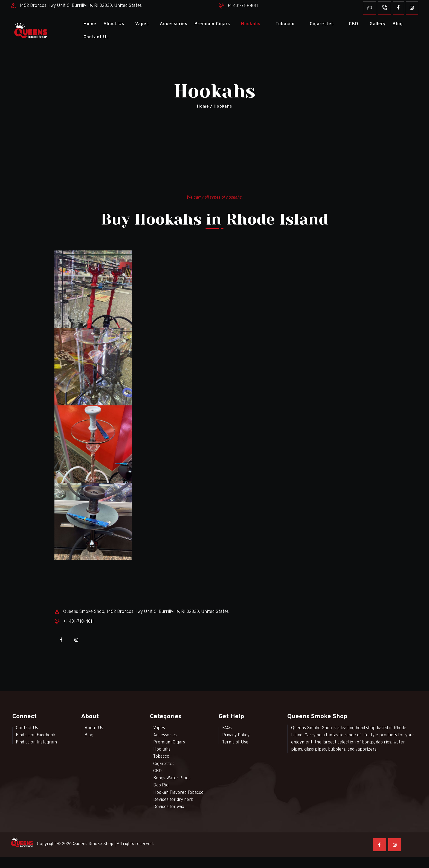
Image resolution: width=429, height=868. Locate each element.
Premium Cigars (169, 742)
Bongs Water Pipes (172, 778)
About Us (94, 728)
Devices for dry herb (173, 800)
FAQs (227, 728)
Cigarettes (164, 764)
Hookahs (162, 749)
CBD (157, 771)
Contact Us (27, 728)
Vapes (159, 728)
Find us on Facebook (36, 735)
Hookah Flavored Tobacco (178, 793)
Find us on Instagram (36, 742)
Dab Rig (161, 785)
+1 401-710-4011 (243, 6)
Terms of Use (235, 742)
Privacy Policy (236, 735)
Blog (89, 735)
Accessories (165, 735)
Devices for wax (169, 807)
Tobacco (161, 757)
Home (203, 107)
